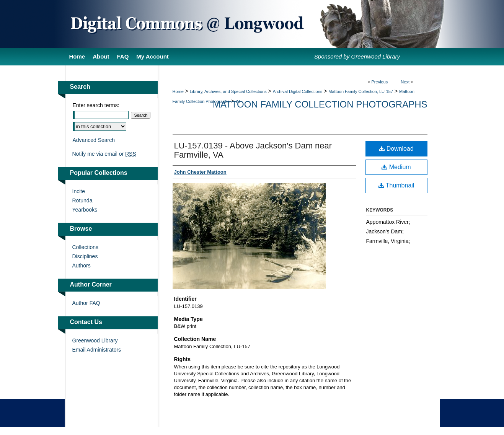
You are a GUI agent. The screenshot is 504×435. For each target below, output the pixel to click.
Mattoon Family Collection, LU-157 (361, 91)
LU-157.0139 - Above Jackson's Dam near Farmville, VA (253, 150)
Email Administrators (97, 350)
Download (396, 149)
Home (178, 91)
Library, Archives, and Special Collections (228, 91)
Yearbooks (85, 210)
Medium (396, 167)
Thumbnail (396, 185)
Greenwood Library (95, 341)
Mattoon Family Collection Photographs (320, 104)
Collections (85, 247)
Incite (79, 191)
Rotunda (82, 200)
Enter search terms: (96, 105)
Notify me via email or (104, 154)
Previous (380, 82)
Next (405, 82)
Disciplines (85, 256)
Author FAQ (86, 303)
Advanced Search (94, 140)
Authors (82, 266)
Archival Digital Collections (298, 91)
